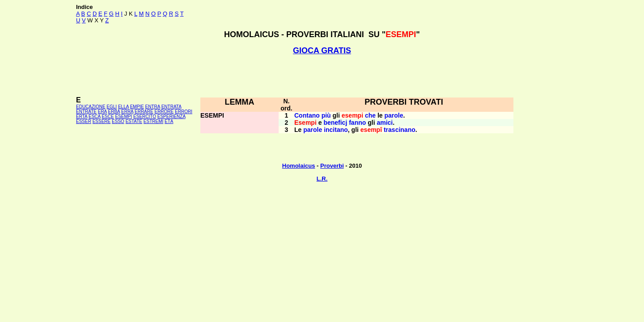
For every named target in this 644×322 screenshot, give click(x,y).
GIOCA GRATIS (322, 51)
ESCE (108, 117)
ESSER (84, 121)
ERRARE (144, 112)
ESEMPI (123, 117)
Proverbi (332, 166)
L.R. (322, 179)
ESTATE (134, 121)
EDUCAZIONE (91, 107)
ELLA (123, 107)
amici (385, 123)
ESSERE (102, 121)
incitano (336, 130)
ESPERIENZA (172, 117)
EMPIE (137, 107)
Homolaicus (299, 166)
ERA (102, 112)
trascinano (400, 130)
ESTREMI (153, 121)
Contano (307, 115)
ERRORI (184, 112)
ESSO (118, 121)
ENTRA (153, 107)
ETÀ (169, 121)
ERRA (127, 112)
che (370, 115)
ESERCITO (145, 117)
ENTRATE (86, 112)
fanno (357, 123)
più (326, 115)
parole (394, 115)
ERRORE (164, 112)
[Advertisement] (322, 76)
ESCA (95, 117)
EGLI (112, 107)
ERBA (114, 112)
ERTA (82, 117)
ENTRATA (172, 107)
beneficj (335, 123)
